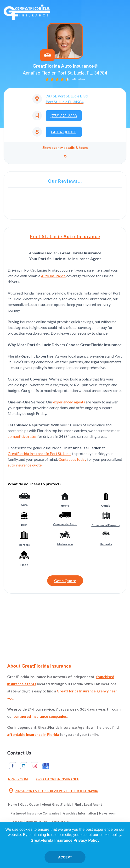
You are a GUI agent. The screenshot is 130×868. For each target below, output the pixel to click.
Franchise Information (79, 813)
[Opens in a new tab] (65, 99)
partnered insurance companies (40, 716)
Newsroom (107, 813)
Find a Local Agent (88, 804)
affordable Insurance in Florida (33, 734)
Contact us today (72, 459)
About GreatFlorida (57, 804)
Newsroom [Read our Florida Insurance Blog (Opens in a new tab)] (18, 779)
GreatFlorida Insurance (57, 779)
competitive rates (22, 436)
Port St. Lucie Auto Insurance (65, 236)
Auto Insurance (53, 276)
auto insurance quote (25, 465)
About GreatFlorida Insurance (39, 666)
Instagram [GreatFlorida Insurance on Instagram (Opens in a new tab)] (35, 766)
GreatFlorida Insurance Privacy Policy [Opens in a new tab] (65, 840)
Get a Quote (65, 581)
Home (13, 804)
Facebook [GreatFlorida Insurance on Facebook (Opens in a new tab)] (13, 766)
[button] (65, 153)
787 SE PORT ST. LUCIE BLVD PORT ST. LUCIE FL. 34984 (53, 791)
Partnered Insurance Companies (35, 813)
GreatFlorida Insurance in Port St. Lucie (40, 453)
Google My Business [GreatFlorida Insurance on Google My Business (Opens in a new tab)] (46, 766)
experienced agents (69, 402)
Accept (65, 857)
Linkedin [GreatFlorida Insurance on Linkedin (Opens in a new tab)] (24, 766)
